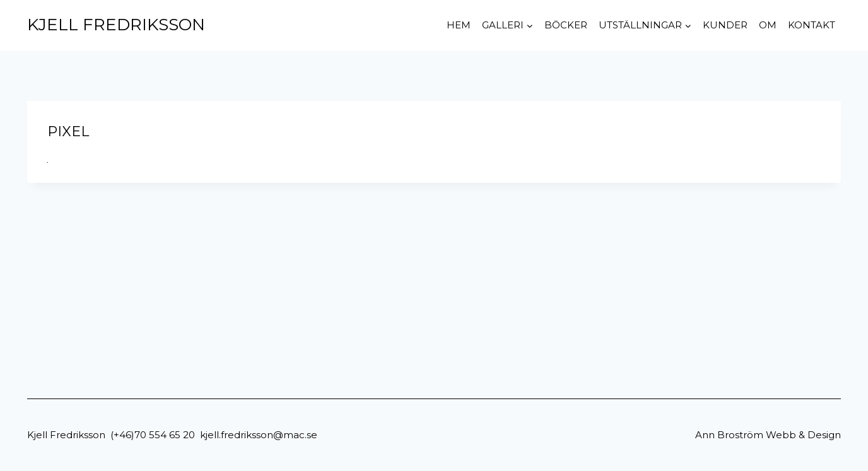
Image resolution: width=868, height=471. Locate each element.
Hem (459, 25)
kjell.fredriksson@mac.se (259, 435)
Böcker (566, 25)
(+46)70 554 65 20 (153, 435)
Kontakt (812, 25)
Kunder (725, 25)
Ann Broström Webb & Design (768, 435)
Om (768, 25)
